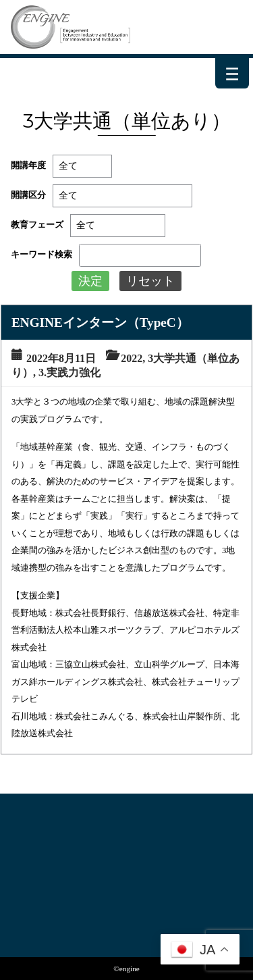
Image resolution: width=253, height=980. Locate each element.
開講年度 (28, 165)
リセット (150, 281)
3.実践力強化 (69, 372)
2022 (132, 358)
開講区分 (28, 195)
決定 (90, 281)
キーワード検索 (41, 255)
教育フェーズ (37, 225)
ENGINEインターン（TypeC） (100, 323)
